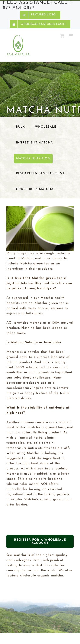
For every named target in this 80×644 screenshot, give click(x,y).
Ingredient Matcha (34, 143)
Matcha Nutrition (33, 159)
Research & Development (40, 173)
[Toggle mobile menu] (71, 36)
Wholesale (46, 127)
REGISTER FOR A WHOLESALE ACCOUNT (40, 541)
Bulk (20, 127)
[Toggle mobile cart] (62, 36)
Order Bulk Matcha (35, 189)
